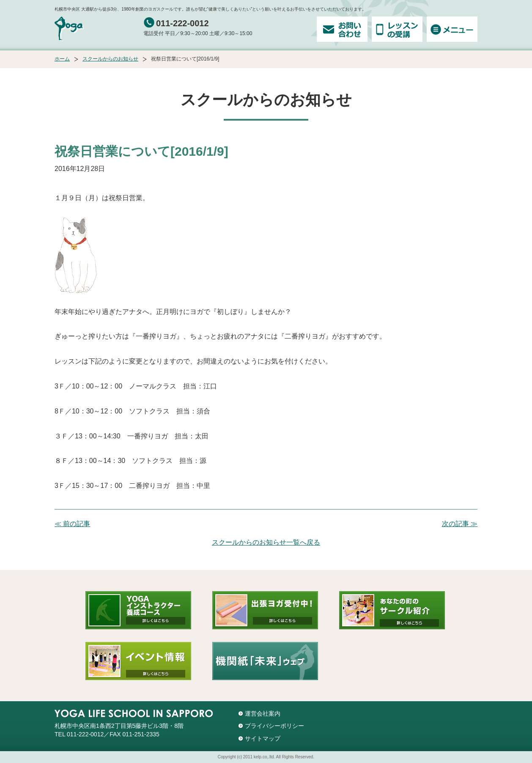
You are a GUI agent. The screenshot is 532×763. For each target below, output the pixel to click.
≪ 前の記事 (72, 524)
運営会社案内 (263, 713)
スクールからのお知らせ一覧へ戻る (266, 542)
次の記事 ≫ (460, 524)
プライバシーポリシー (274, 726)
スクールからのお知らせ (110, 59)
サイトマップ (263, 738)
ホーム (62, 59)
